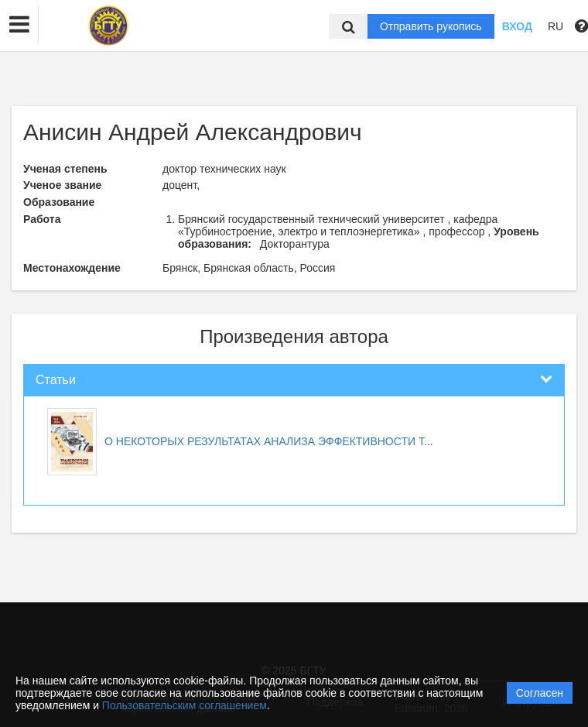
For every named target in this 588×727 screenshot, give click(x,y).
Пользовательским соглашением (185, 705)
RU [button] (556, 26)
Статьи (56, 380)
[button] (19, 25)
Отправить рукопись (431, 26)
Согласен (540, 693)
